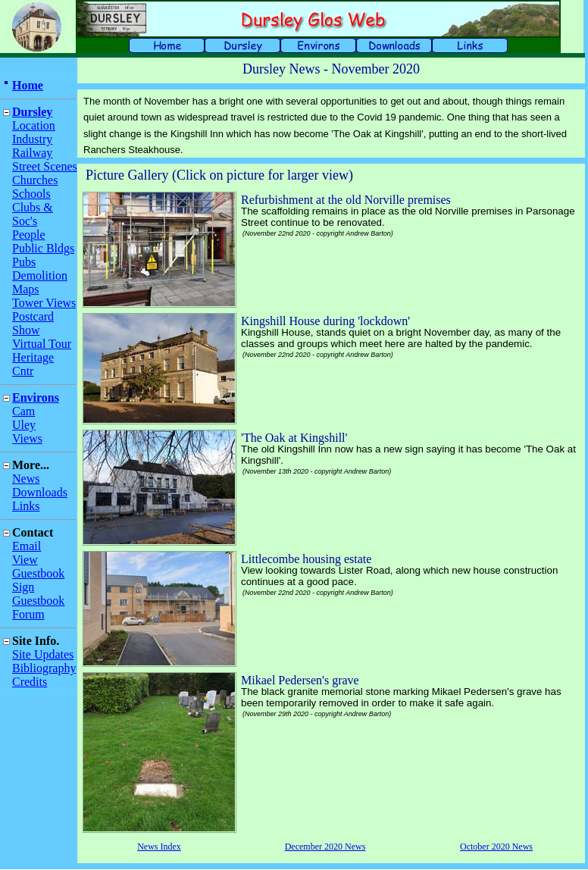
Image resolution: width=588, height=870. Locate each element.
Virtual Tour (42, 344)
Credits (30, 682)
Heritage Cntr (33, 364)
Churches (35, 180)
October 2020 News (496, 847)
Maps (26, 289)
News (26, 479)
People (29, 235)
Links (26, 506)
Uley (24, 425)
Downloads (40, 492)
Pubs (24, 262)
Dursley (32, 112)
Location (34, 125)
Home (28, 85)
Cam (23, 411)
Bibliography (44, 668)
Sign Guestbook (38, 594)
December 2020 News (325, 847)
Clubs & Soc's (33, 214)
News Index (159, 847)
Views (27, 438)
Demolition (40, 275)
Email (27, 546)
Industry (32, 139)
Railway (32, 153)
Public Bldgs (43, 248)
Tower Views (44, 303)
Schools (31, 194)
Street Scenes (45, 166)
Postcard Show (33, 323)
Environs (36, 397)
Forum (28, 614)
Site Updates (43, 654)
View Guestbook (38, 566)
